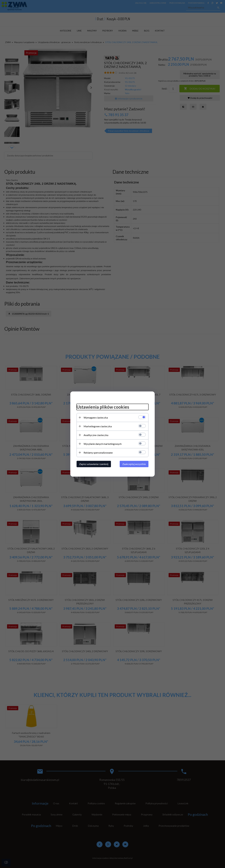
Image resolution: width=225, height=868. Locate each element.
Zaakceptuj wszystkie (134, 464)
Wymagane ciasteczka (96, 417)
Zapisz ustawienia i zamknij (94, 464)
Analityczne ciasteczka (96, 435)
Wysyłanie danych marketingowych (103, 444)
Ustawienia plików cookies (103, 407)
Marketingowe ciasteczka (98, 426)
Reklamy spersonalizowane (98, 453)
